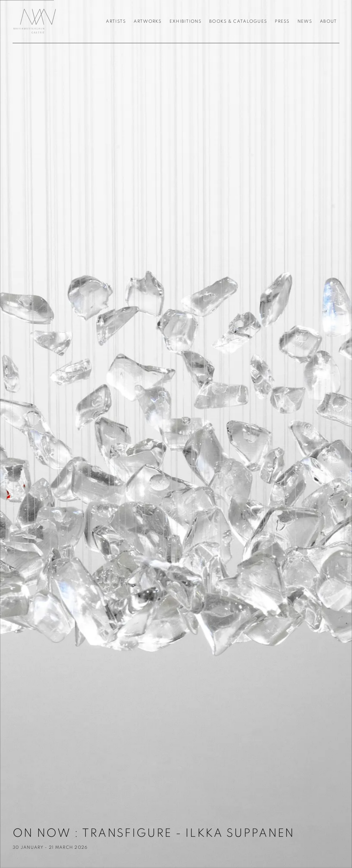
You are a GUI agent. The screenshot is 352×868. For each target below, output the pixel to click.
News (305, 21)
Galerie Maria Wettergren (35, 21)
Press (282, 21)
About (328, 21)
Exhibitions (185, 21)
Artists (116, 21)
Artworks (147, 21)
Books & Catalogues (238, 21)
